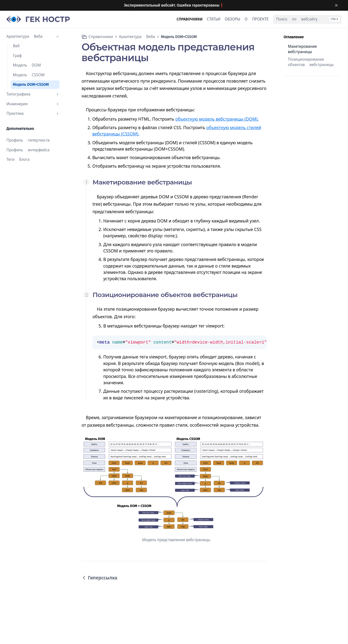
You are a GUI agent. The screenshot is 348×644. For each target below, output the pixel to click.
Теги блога (18, 160)
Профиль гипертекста (28, 140)
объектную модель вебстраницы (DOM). (217, 119)
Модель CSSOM (29, 75)
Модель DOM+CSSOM (31, 85)
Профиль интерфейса (28, 150)
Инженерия (33, 104)
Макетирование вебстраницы (303, 49)
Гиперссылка (99, 578)
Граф (17, 56)
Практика (33, 114)
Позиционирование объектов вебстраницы (311, 62)
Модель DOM (27, 65)
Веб (16, 46)
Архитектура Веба (33, 37)
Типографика (33, 94)
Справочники (101, 37)
